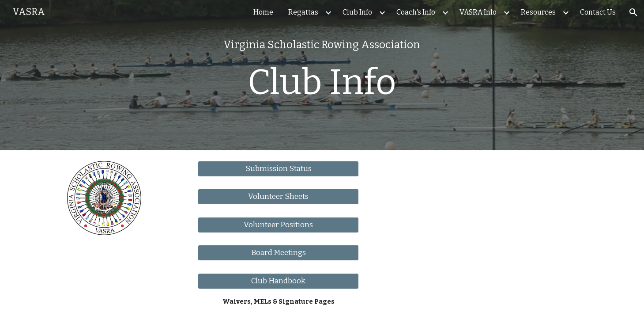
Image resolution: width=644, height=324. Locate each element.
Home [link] (263, 12)
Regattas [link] (303, 12)
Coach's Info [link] (416, 12)
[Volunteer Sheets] (278, 197)
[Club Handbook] (278, 281)
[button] (633, 12)
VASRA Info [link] (478, 12)
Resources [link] (538, 12)
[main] (322, 75)
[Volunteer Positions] (278, 225)
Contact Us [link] (598, 12)
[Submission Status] (278, 169)
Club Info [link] (357, 12)
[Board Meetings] (278, 253)
